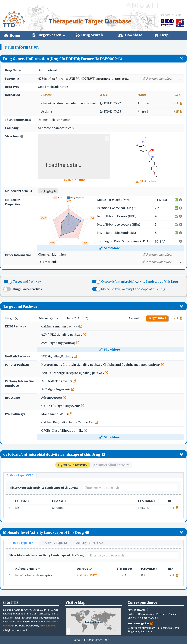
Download (130, 35)
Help (162, 35)
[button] (111, 79)
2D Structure (146, 181)
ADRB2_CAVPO (87, 575)
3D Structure (74, 180)
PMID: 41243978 (47, 626)
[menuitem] (12, 35)
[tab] (20, 475)
